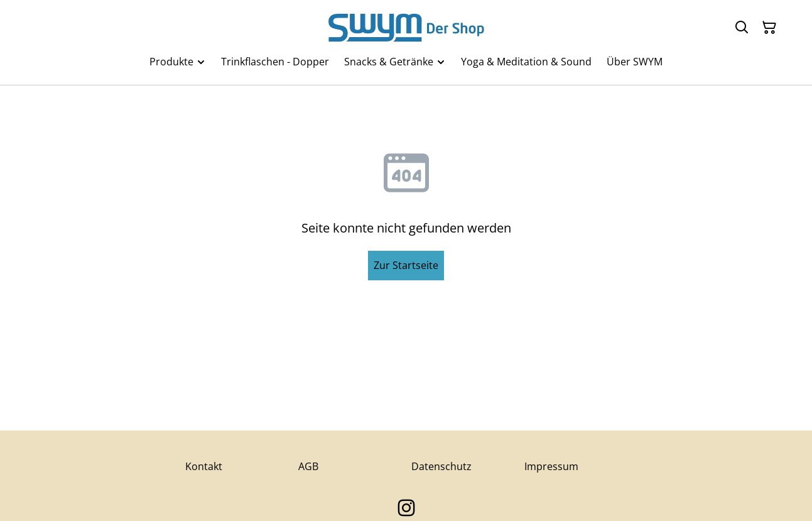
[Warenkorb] (769, 28)
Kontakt (204, 466)
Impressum (551, 466)
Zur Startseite (406, 265)
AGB (308, 466)
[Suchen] (742, 28)
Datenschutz (441, 466)
